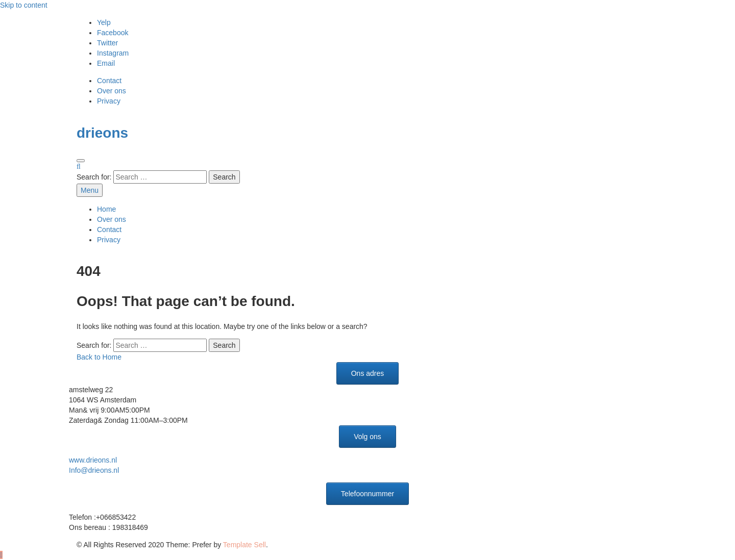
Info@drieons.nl (94, 470)
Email (106, 63)
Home (106, 209)
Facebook (113, 33)
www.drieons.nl (93, 460)
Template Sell (244, 545)
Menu (90, 190)
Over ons (112, 91)
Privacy (109, 101)
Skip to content (24, 5)
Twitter (107, 43)
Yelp (104, 22)
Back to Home (99, 357)
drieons (102, 133)
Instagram (113, 53)
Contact (109, 81)
